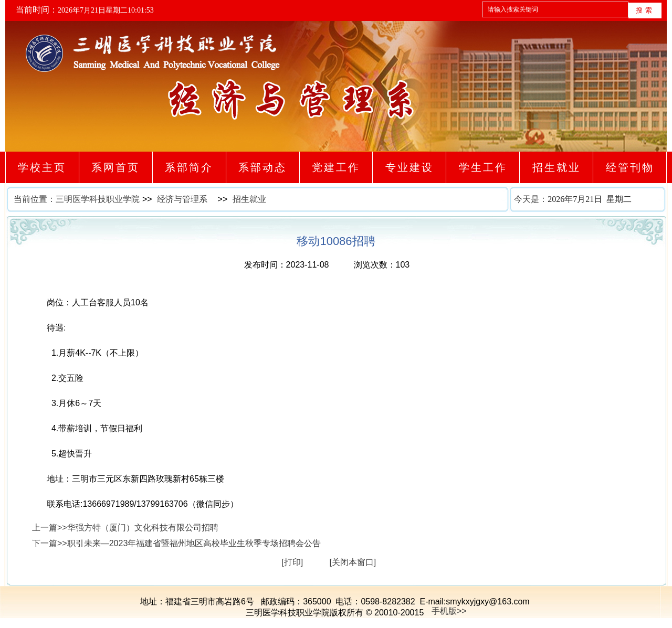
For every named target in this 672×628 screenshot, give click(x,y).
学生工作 (483, 167)
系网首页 (116, 167)
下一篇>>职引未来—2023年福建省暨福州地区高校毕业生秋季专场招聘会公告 (176, 543)
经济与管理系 (182, 199)
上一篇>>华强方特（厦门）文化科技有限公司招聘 (125, 528)
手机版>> (449, 611)
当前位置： (35, 199)
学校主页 (42, 167)
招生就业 (556, 167)
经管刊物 (630, 167)
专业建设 (409, 167)
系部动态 (263, 167)
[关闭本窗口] (353, 562)
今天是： (590, 200)
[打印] (292, 562)
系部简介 (189, 167)
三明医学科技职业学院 (98, 199)
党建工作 (336, 167)
